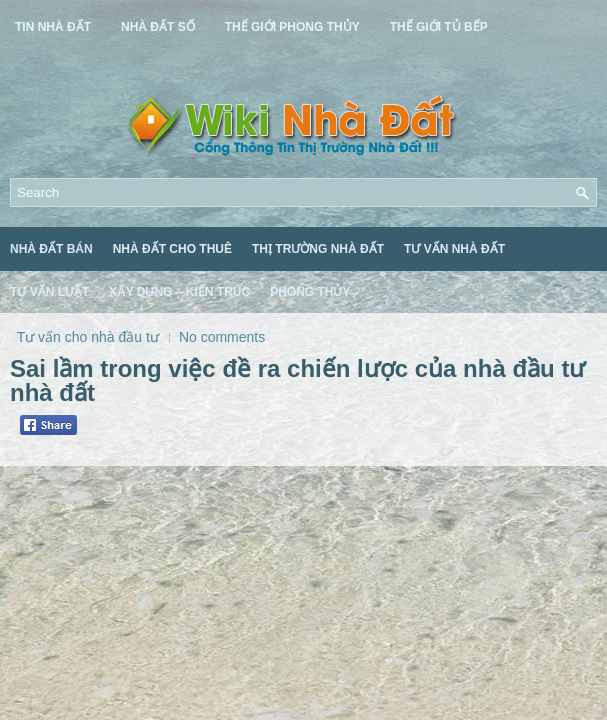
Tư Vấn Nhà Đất (454, 249)
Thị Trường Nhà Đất (318, 249)
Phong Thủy (310, 292)
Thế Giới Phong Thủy (292, 27)
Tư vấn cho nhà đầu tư (88, 337)
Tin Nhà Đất (53, 27)
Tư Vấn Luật (49, 292)
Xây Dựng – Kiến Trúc (179, 292)
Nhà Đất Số (158, 27)
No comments (222, 337)
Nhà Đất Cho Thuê (172, 249)
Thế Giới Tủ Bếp (439, 27)
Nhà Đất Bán (51, 249)
